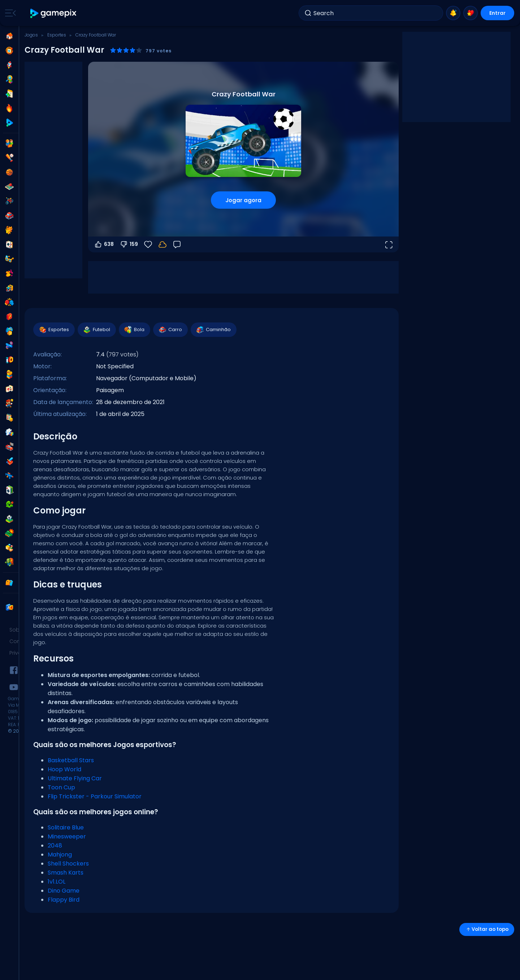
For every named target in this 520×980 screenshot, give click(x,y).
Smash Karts (66, 873)
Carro (170, 330)
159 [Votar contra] (129, 244)
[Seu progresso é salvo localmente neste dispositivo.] (162, 244)
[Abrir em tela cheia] (389, 244)
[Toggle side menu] (9, 13)
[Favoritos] (148, 244)
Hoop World (64, 769)
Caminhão (213, 330)
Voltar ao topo (487, 929)
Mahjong (60, 855)
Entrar (497, 13)
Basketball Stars (71, 760)
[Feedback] (177, 244)
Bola (134, 330)
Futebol (96, 330)
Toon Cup (61, 787)
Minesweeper (67, 836)
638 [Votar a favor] (104, 244)
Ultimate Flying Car (75, 778)
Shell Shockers (68, 864)
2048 (55, 845)
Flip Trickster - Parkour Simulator (95, 796)
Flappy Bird (64, 900)
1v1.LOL (57, 882)
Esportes (57, 35)
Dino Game (64, 891)
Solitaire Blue (66, 827)
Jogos (31, 35)
